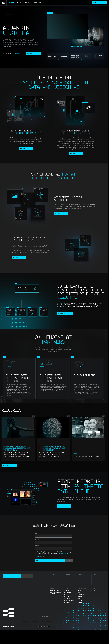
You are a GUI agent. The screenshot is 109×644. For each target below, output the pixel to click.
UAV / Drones (67, 599)
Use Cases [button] (20, 3)
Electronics (67, 603)
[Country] (54, 548)
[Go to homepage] (3, 3)
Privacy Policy (26, 622)
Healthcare (67, 597)
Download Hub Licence (46, 622)
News (79, 599)
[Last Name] (54, 536)
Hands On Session (82, 588)
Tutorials (80, 601)
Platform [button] (12, 3)
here (38, 557)
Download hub (81, 594)
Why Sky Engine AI (55, 590)
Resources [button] (28, 3)
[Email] (54, 542)
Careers (35, 3)
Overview (52, 588)
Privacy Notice (65, 553)
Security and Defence (69, 601)
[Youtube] (47, 617)
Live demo (80, 597)
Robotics (66, 594)
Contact (41, 3)
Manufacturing (67, 592)
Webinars (80, 603)
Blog (79, 592)
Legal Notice (35, 622)
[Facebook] (49, 617)
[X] (42, 617)
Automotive (67, 590)
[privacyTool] (36, 554)
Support (80, 590)
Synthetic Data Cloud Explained (55, 593)
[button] (50, 560)
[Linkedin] (45, 617)
